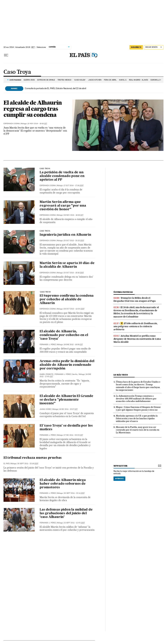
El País (6, 464)
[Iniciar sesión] (154, 47)
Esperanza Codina (12, 124)
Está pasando (15, 80)
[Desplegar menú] (6, 55)
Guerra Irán (29, 80)
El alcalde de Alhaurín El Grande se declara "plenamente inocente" (66, 400)
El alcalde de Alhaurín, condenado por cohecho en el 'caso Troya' (64, 335)
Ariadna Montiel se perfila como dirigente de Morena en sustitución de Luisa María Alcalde (137, 339)
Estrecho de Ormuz (46, 80)
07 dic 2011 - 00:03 (73, 435)
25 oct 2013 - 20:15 (74, 241)
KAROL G (123, 80)
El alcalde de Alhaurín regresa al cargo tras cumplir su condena (33, 109)
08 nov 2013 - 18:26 (74, 215)
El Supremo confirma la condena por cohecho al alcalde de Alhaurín (67, 300)
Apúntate (119, 479)
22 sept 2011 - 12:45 (74, 523)
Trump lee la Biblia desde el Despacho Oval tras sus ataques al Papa (135, 299)
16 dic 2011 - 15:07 (68, 409)
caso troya (45, 169)
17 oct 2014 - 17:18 (74, 186)
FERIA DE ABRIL (110, 80)
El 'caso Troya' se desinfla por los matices (66, 428)
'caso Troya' (45, 292)
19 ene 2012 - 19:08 (73, 345)
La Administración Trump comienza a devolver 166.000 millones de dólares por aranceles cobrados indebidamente (136, 399)
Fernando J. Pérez (48, 345)
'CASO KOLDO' (80, 80)
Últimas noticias (123, 292)
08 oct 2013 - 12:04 (74, 309)
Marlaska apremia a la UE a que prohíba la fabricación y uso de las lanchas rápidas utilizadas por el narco (137, 418)
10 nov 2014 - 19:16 (37, 124)
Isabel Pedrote (46, 374)
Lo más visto (121, 375)
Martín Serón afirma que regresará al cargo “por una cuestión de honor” (63, 206)
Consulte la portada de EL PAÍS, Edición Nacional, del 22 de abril (55, 88)
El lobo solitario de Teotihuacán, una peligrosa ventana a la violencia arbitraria (136, 326)
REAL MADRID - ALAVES (139, 80)
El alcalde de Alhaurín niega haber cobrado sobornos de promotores (63, 484)
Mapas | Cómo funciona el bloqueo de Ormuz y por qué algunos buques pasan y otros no (138, 408)
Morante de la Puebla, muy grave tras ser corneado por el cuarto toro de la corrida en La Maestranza (138, 430)
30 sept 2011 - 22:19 (28, 464)
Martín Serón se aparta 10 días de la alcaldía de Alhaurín (67, 265)
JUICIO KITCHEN (95, 80)
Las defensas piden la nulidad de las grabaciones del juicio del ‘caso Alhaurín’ (66, 513)
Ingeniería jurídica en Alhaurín (65, 235)
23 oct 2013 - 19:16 (74, 273)
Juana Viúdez (45, 409)
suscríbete (136, 47)
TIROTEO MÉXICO (64, 80)
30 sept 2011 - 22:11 (74, 493)
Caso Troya (17, 72)
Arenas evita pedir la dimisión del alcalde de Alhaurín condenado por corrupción (67, 365)
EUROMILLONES (157, 80)
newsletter (121, 466)
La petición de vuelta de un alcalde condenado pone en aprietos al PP (62, 176)
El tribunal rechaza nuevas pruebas (33, 458)
